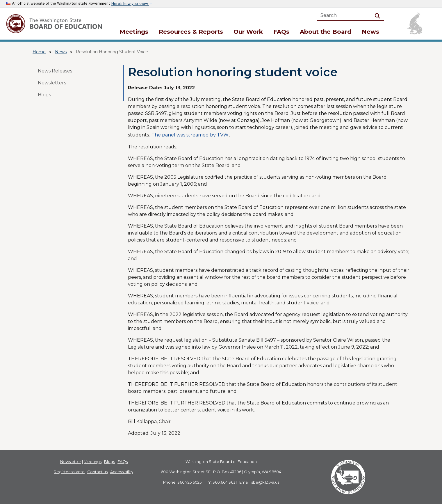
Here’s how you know (130, 4)
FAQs (281, 32)
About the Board (326, 32)
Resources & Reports (191, 32)
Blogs (44, 95)
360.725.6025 (189, 482)
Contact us (97, 472)
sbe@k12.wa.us (265, 482)
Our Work (248, 32)
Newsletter (71, 462)
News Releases (55, 71)
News (370, 32)
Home (39, 52)
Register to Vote (69, 472)
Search (379, 15)
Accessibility (122, 472)
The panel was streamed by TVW (190, 135)
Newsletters (52, 83)
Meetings (134, 32)
